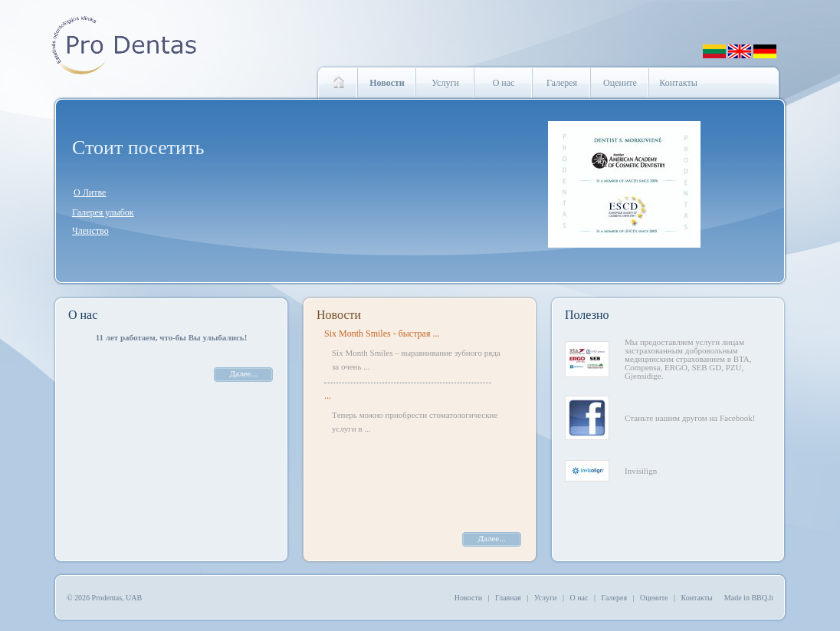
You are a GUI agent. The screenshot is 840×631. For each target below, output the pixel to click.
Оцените (620, 83)
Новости (339, 315)
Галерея (562, 83)
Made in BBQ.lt (749, 598)
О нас (504, 83)
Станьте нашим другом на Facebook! (690, 418)
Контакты (678, 83)
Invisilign (641, 471)
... (328, 396)
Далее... (244, 373)
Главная (508, 598)
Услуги (445, 83)
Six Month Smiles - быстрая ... (382, 334)
